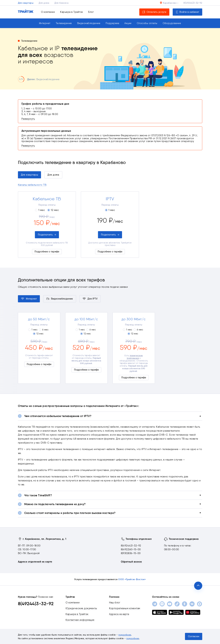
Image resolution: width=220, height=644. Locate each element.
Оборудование (172, 23)
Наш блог (115, 603)
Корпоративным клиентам (125, 608)
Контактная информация (80, 620)
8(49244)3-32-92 (193, 3)
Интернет (45, 23)
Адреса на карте (119, 614)
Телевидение (64, 23)
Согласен (194, 636)
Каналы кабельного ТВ (32, 185)
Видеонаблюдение (89, 23)
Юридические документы (81, 608)
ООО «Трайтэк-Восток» (132, 579)
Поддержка (112, 23)
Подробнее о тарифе (47, 252)
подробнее (125, 635)
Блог (91, 12)
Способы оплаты (147, 23)
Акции (128, 23)
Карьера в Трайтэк (71, 12)
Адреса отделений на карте (35, 562)
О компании (48, 12)
